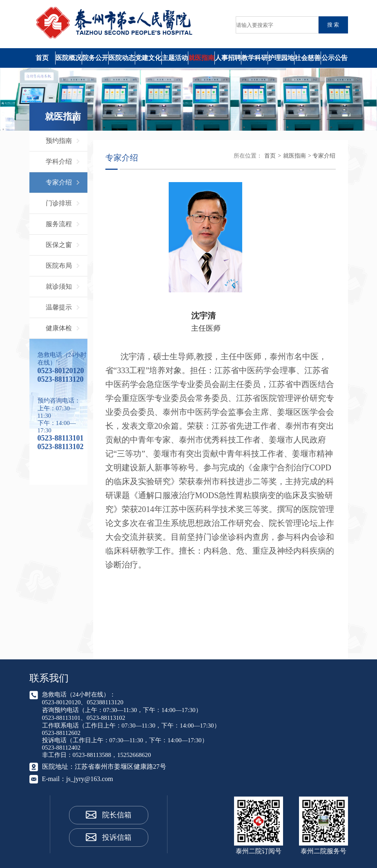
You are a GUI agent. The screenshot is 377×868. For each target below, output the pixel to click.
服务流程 (59, 224)
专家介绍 (59, 182)
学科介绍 (59, 161)
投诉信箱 (117, 837)
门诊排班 (59, 203)
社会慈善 (308, 58)
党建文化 (148, 58)
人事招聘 (228, 58)
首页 (42, 58)
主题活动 (175, 58)
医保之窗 (59, 245)
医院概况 (69, 58)
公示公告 (335, 58)
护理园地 (281, 58)
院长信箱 (117, 815)
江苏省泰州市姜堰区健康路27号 (120, 767)
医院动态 (122, 58)
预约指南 (59, 141)
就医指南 (201, 58)
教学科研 (254, 58)
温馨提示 (59, 307)
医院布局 (59, 266)
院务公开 (95, 58)
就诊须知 (59, 286)
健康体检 (59, 328)
